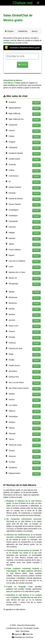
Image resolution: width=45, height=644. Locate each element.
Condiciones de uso (14, 628)
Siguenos (17, 634)
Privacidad (28, 628)
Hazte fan (28, 634)
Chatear (10, 31)
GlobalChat (23, 31)
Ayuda (36, 628)
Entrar (36, 103)
